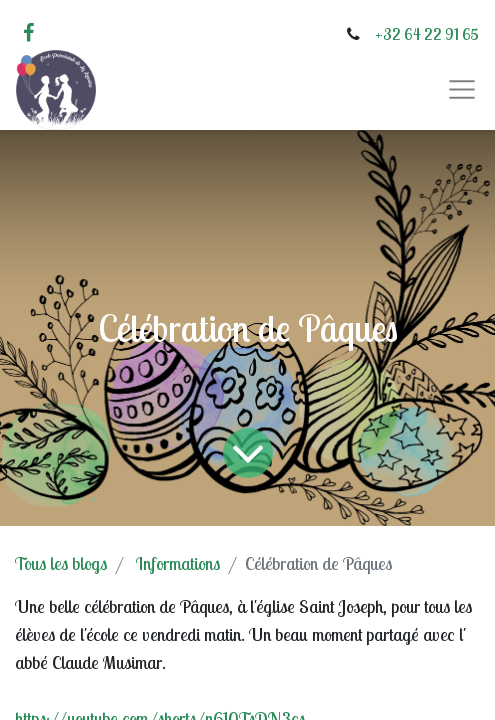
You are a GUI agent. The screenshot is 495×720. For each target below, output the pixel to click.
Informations (178, 563)
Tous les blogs (61, 563)
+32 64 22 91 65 (427, 34)
